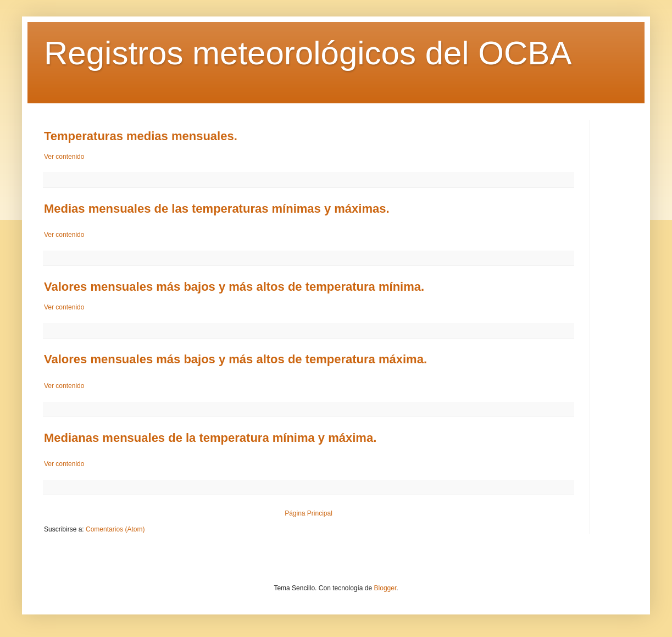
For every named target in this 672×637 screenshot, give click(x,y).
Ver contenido (64, 157)
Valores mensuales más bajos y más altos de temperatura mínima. (234, 287)
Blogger (385, 588)
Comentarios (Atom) (115, 529)
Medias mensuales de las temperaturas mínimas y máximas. (217, 209)
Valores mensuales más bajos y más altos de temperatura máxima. (235, 359)
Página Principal (309, 513)
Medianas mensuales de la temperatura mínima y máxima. (210, 438)
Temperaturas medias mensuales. (141, 136)
